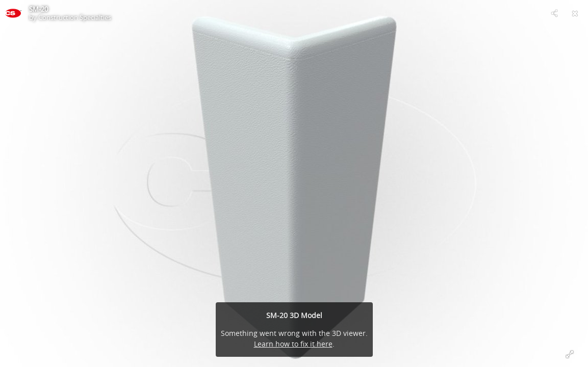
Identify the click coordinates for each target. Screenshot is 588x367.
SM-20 (39, 9)
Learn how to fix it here (293, 344)
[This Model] (13, 13)
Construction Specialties (75, 17)
